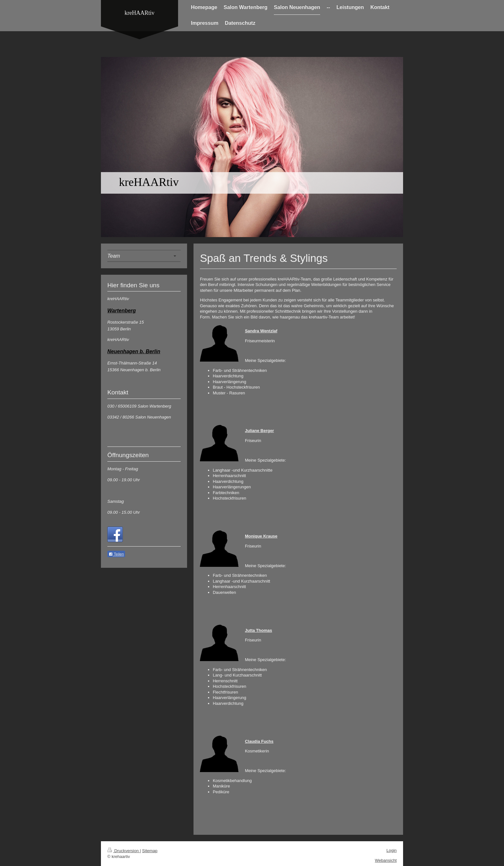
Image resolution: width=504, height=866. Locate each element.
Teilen (116, 554)
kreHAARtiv (140, 13)
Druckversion (124, 851)
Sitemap (150, 851)
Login (392, 850)
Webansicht (386, 860)
